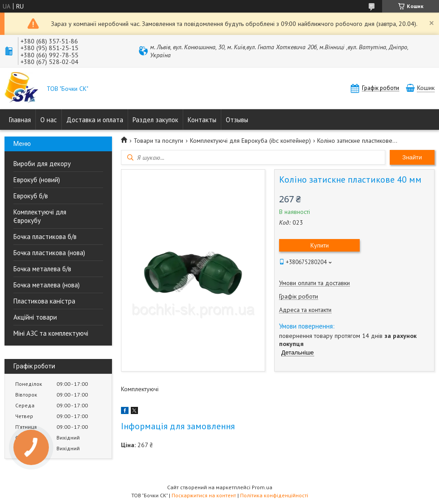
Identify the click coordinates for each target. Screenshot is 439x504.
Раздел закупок (155, 120)
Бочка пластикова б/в (45, 237)
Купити (320, 245)
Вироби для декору (42, 164)
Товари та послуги (158, 141)
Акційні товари (35, 317)
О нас (49, 120)
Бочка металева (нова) (47, 285)
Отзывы (237, 120)
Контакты (202, 120)
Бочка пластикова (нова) (49, 253)
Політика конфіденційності (274, 495)
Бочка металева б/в (42, 269)
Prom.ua (262, 487)
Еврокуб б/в (31, 196)
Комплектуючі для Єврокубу (40, 216)
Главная (20, 120)
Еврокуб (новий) (37, 180)
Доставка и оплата (95, 120)
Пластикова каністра (44, 301)
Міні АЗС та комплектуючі (51, 333)
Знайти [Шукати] (412, 157)
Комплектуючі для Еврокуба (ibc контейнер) (250, 141)
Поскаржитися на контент (204, 495)
